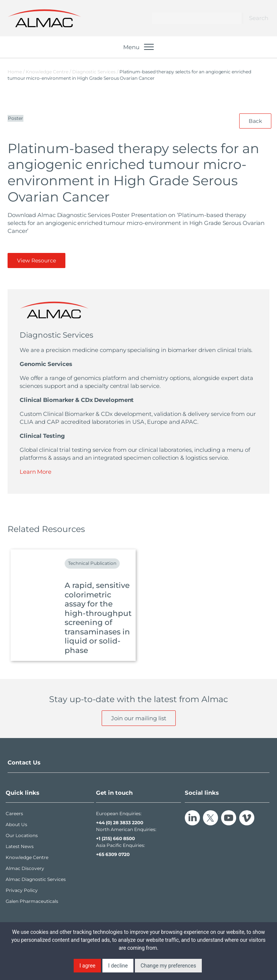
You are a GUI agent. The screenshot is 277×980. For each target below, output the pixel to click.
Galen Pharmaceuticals (32, 901)
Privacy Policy (22, 890)
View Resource (36, 261)
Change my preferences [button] (168, 966)
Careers (14, 813)
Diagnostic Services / (96, 72)
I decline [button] (118, 966)
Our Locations (22, 835)
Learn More (36, 472)
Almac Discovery (25, 868)
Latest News (20, 846)
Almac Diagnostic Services (36, 879)
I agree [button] (87, 966)
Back (255, 121)
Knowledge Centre (27, 857)
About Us (16, 824)
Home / (16, 72)
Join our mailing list (139, 718)
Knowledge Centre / (49, 72)
